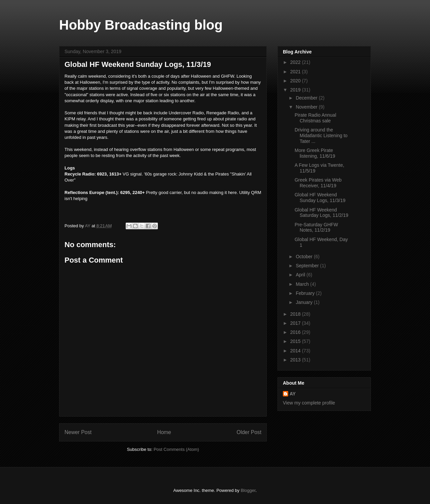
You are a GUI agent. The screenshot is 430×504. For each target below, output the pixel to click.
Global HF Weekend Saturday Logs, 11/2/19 (321, 213)
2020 (296, 81)
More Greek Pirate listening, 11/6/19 (315, 153)
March (303, 284)
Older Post (249, 432)
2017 (296, 323)
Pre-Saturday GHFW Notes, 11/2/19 (316, 227)
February (306, 293)
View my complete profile (309, 403)
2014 (296, 351)
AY (293, 394)
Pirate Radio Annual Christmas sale (315, 118)
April (301, 275)
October (305, 257)
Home (164, 432)
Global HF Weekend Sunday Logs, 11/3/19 (320, 198)
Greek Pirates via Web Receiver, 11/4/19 (318, 183)
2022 (296, 62)
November (307, 107)
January (305, 302)
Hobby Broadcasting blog (141, 25)
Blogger (248, 490)
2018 (296, 314)
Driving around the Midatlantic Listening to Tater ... (321, 135)
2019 (296, 90)
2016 (296, 332)
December (307, 98)
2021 (296, 72)
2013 (296, 360)
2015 (296, 341)
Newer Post (78, 432)
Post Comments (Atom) (176, 449)
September (308, 266)
